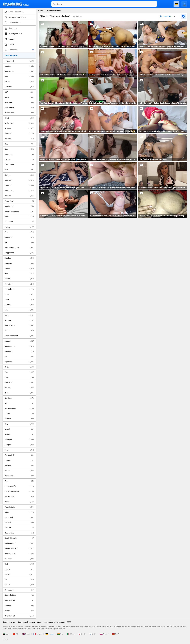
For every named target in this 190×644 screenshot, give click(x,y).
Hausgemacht (19, 554)
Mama (19, 315)
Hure (19, 274)
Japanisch (19, 284)
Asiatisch (19, 87)
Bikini (19, 118)
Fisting (19, 227)
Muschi (19, 341)
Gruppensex (19, 253)
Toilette (19, 460)
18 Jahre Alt (19, 61)
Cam (19, 149)
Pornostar (19, 382)
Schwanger (19, 590)
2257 (69, 622)
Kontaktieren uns (9, 622)
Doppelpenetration (19, 211)
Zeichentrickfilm (19, 486)
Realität (19, 388)
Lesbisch (19, 305)
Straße (19, 434)
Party (19, 377)
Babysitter (19, 102)
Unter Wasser (19, 600)
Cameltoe (19, 154)
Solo (19, 424)
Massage (19, 320)
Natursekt (19, 351)
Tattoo (19, 450)
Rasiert (19, 574)
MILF (19, 310)
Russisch (19, 398)
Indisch (19, 279)
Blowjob (19, 128)
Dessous (19, 196)
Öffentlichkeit (19, 616)
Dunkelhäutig (19, 507)
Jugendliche (19, 289)
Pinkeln (19, 569)
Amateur (19, 66)
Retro (19, 393)
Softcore (19, 419)
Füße (19, 232)
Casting (19, 159)
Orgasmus (19, 362)
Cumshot (19, 185)
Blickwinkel (19, 123)
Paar (19, 372)
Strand (19, 429)
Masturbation (19, 325)
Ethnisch (19, 528)
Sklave (19, 414)
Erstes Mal (19, 517)
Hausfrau (19, 263)
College (19, 175)
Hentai (19, 268)
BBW (19, 92)
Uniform (19, 465)
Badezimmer (19, 108)
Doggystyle (19, 201)
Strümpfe (19, 440)
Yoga (19, 481)
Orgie (19, 367)
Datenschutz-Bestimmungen (54, 622)
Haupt (41, 10)
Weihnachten (19, 476)
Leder (19, 300)
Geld (19, 242)
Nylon (19, 357)
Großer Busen (19, 543)
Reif (19, 580)
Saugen (19, 585)
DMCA (39, 622)
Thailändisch (19, 455)
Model (19, 331)
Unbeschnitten (19, 595)
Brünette (19, 134)
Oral (19, 564)
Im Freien (19, 559)
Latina (19, 294)
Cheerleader (19, 165)
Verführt (19, 605)
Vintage (19, 471)
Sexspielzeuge (19, 408)
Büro (19, 144)
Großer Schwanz (19, 548)
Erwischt (19, 523)
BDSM (19, 97)
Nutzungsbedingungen (26, 622)
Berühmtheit (19, 113)
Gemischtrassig (19, 538)
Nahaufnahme (19, 346)
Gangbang (19, 237)
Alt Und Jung (19, 497)
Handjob (19, 258)
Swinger (19, 445)
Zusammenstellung (19, 491)
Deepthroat (19, 191)
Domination (19, 206)
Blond (19, 502)
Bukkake (19, 139)
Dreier (19, 217)
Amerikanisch (19, 71)
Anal (19, 76)
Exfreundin (19, 222)
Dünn (19, 512)
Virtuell (19, 611)
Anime (19, 82)
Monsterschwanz (19, 336)
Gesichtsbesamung (19, 248)
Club (19, 170)
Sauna (19, 403)
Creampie (19, 180)
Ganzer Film (19, 533)
